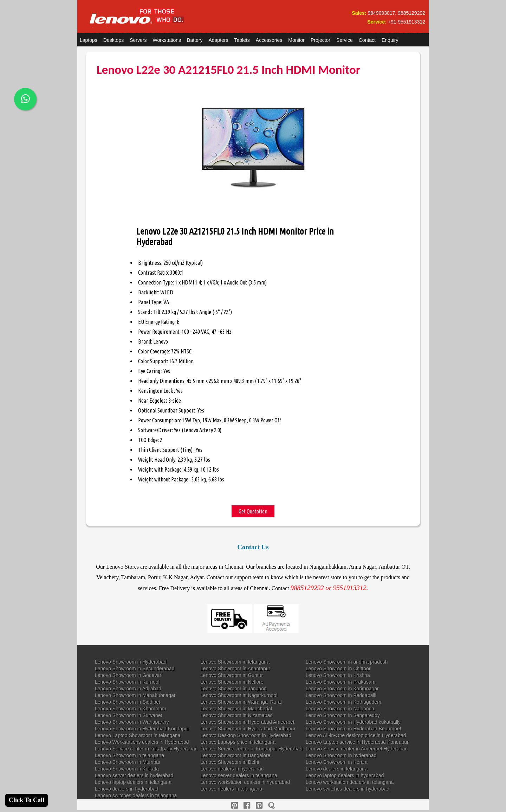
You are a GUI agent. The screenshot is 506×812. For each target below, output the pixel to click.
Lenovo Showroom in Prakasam (340, 682)
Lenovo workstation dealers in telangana (350, 782)
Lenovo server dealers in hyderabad (134, 775)
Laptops (89, 40)
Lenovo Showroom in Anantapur (235, 669)
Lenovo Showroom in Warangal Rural (241, 702)
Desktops (113, 40)
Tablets (242, 40)
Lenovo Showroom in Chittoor (338, 669)
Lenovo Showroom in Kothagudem (343, 702)
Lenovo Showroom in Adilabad (128, 689)
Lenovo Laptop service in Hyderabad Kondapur (357, 742)
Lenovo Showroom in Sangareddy (343, 715)
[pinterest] (235, 805)
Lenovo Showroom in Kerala (337, 762)
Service (345, 40)
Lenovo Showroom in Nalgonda (340, 709)
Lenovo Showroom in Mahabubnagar (135, 695)
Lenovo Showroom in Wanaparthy (132, 722)
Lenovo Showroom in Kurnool (127, 682)
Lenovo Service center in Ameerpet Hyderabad (357, 749)
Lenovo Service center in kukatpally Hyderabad (146, 749)
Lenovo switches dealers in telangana (136, 795)
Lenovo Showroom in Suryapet (128, 715)
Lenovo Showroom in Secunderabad (135, 669)
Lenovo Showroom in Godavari (129, 675)
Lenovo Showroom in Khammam (131, 709)
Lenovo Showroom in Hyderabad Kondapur (142, 729)
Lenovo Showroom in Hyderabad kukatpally (353, 722)
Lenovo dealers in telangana (337, 769)
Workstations (167, 40)
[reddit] (259, 805)
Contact (367, 40)
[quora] (271, 805)
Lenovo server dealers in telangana (239, 775)
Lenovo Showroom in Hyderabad (131, 662)
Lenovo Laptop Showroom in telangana (138, 735)
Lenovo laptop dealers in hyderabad (345, 775)
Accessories (269, 40)
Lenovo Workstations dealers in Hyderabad (142, 742)
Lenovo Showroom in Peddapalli (341, 695)
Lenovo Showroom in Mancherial (236, 709)
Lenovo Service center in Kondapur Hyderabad (251, 749)
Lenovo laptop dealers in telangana (133, 782)
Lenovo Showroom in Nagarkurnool (239, 695)
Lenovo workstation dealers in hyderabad (245, 782)
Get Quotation (253, 511)
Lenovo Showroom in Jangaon (233, 689)
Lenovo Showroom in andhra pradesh (347, 662)
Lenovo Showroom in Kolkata (127, 769)
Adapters (218, 40)
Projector (320, 40)
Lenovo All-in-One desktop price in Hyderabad (356, 735)
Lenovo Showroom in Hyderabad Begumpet (353, 729)
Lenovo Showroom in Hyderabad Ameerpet (247, 722)
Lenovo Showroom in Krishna (338, 675)
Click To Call (27, 800)
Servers (138, 40)
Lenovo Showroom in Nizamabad (236, 715)
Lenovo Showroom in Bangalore (235, 755)
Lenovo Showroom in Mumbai (127, 762)
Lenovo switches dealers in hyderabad (348, 789)
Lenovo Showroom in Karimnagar (342, 689)
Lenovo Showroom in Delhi (230, 762)
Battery (195, 40)
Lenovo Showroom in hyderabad (341, 755)
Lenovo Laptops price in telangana (238, 742)
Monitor (296, 40)
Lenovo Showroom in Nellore (232, 682)
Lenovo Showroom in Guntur (232, 675)
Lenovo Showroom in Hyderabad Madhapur (248, 729)
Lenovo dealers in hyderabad (232, 769)
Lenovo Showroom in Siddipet (128, 702)
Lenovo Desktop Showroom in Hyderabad (246, 735)
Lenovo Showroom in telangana (235, 662)
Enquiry (390, 40)
